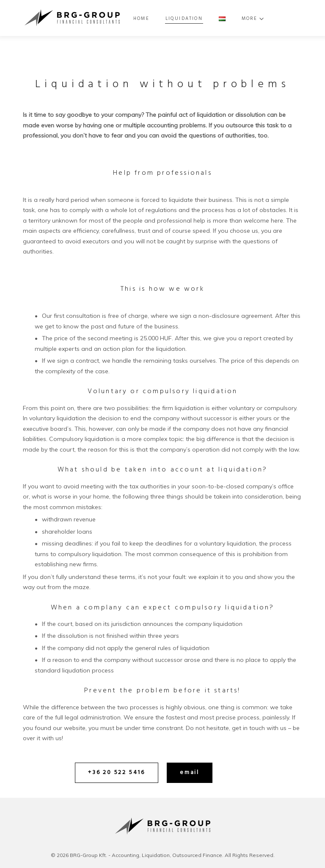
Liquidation (200, 19)
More (264, 19)
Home (158, 19)
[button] (117, 773)
